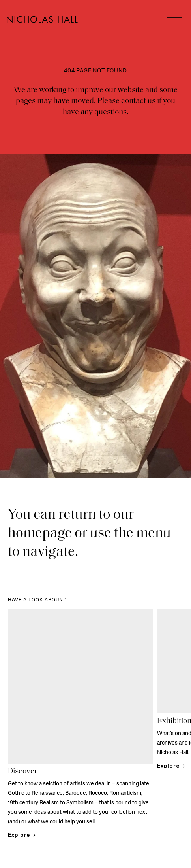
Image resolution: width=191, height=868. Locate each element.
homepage (40, 534)
